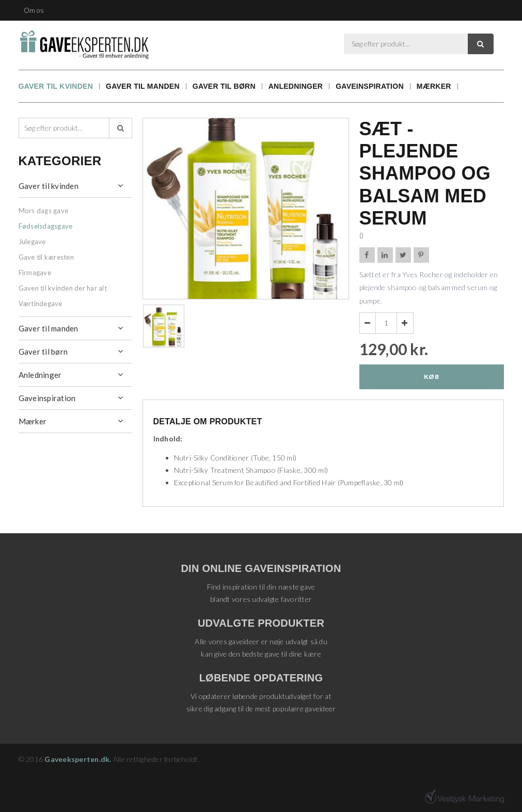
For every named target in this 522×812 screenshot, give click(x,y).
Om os (34, 10)
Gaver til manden (143, 86)
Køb (431, 377)
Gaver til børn (224, 86)
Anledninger (296, 86)
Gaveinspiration (370, 86)
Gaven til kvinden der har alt (63, 288)
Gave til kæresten (46, 257)
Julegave (32, 242)
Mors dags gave (44, 211)
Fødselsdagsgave (46, 226)
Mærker (434, 86)
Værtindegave (41, 304)
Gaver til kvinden (56, 86)
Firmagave (35, 273)
